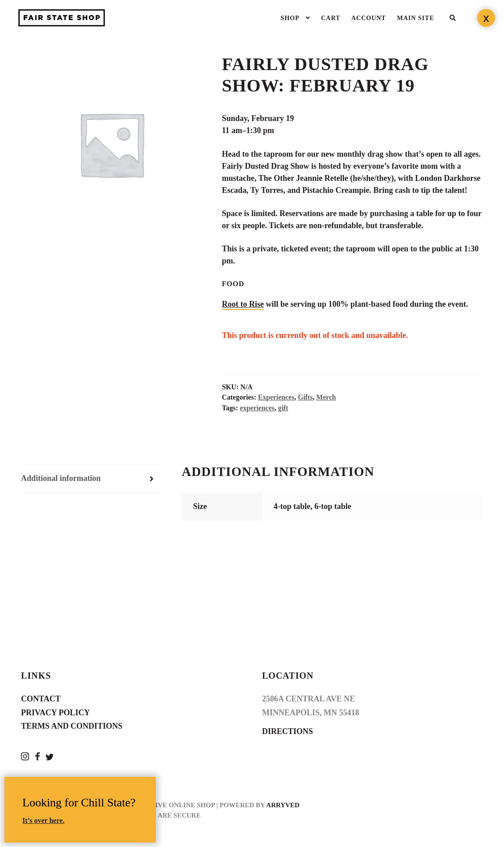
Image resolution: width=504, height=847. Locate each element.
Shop (290, 18)
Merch (326, 397)
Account (369, 18)
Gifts (305, 397)
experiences (257, 408)
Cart (331, 18)
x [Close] (486, 18)
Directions (287, 731)
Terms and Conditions (72, 726)
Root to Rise (243, 304)
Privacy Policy (56, 713)
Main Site (415, 18)
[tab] (91, 479)
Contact (41, 699)
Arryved (283, 805)
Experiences (276, 397)
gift (283, 408)
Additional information (61, 478)
